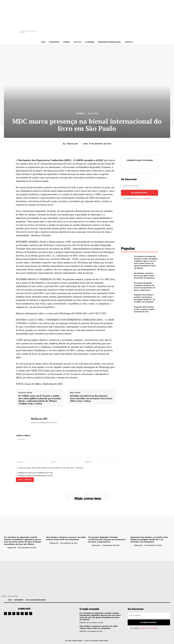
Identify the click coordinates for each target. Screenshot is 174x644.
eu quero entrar (140, 193)
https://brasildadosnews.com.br (44, 423)
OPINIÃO (80, 114)
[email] (140, 186)
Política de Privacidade (142, 198)
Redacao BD (72, 144)
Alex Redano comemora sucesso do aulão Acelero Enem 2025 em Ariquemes (144, 275)
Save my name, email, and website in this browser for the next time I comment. (51, 468)
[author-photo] (5, 548)
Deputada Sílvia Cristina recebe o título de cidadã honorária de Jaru (144, 309)
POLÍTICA (93, 114)
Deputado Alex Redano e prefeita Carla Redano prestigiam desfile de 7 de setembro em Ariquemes (145, 298)
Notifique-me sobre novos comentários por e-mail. (36, 473)
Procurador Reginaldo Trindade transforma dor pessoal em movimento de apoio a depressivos (145, 286)
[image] (62, 615)
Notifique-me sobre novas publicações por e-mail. (35, 476)
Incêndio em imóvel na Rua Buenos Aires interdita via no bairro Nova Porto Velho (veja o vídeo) (91, 398)
